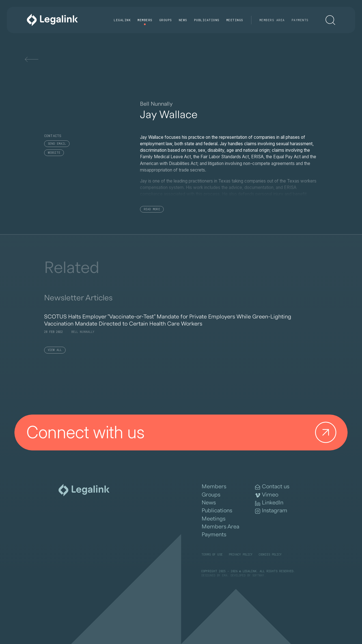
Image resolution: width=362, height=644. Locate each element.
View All (55, 350)
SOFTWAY (258, 575)
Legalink (122, 20)
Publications (207, 20)
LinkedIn (269, 503)
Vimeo (267, 495)
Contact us (272, 487)
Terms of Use (212, 555)
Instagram (271, 511)
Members (145, 20)
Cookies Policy (270, 555)
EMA (225, 575)
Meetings (235, 20)
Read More (152, 209)
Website (54, 153)
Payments (300, 20)
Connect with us (184, 432)
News (183, 20)
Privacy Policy (241, 555)
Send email (57, 144)
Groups (166, 20)
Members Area (272, 20)
